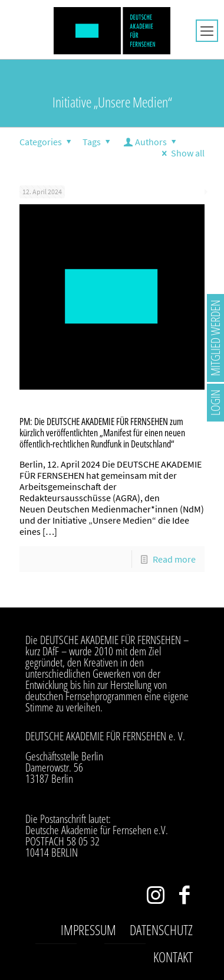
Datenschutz (161, 930)
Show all (181, 153)
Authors (151, 142)
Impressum (88, 930)
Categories (47, 142)
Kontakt (173, 957)
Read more (174, 559)
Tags (98, 142)
